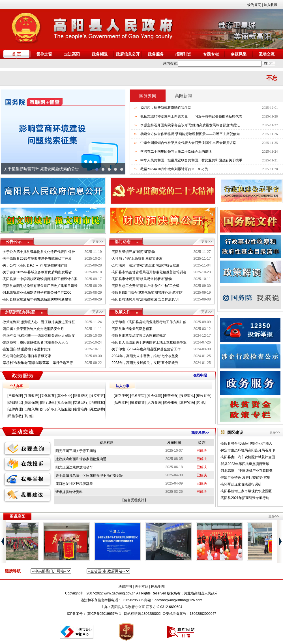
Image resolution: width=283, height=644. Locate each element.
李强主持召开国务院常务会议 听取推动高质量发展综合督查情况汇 (190, 125)
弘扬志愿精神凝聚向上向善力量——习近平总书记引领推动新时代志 (191, 116)
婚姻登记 (15, 402)
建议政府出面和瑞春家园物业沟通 (81, 459)
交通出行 (81, 402)
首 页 (16, 54)
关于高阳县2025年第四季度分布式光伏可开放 (37, 259)
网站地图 (158, 587)
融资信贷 (138, 402)
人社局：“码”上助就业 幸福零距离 (137, 259)
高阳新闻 (183, 96)
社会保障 (64, 402)
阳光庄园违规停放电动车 (74, 467)
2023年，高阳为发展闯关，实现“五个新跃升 (145, 363)
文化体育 (48, 396)
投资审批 (187, 396)
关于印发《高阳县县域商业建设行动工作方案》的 (149, 322)
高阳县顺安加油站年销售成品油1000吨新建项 (37, 299)
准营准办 (81, 409)
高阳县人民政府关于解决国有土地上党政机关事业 (149, 342)
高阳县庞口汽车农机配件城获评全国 (248, 457)
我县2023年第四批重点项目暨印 (245, 464)
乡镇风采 (239, 54)
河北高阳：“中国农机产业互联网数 (247, 471)
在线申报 (200, 375)
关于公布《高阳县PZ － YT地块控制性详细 (35, 265)
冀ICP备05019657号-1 (104, 614)
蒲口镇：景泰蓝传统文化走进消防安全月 (33, 329)
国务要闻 (148, 96)
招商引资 (183, 54)
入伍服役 (64, 409)
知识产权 (48, 409)
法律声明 (125, 587)
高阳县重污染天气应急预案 (132, 329)
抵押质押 (121, 402)
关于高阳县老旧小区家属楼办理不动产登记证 (89, 475)
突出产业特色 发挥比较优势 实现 (246, 477)
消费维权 (97, 402)
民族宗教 (15, 416)
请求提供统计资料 (69, 492)
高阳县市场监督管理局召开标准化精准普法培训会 (149, 272)
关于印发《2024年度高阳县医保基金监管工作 (146, 349)
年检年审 (138, 396)
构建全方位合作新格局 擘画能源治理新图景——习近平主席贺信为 (190, 134)
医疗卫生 (48, 402)
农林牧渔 (187, 402)
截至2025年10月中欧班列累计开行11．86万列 (174, 169)
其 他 (28, 416)
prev (8, 132)
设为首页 (254, 5)
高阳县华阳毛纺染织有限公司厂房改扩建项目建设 (40, 286)
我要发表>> (200, 433)
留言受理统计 (134, 500)
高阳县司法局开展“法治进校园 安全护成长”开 (146, 299)
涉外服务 (171, 402)
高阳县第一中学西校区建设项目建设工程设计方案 (40, 279)
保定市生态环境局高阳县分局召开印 (248, 450)
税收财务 (203, 396)
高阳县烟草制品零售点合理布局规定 (139, 336)
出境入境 (31, 409)
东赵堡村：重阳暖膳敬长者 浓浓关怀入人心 (36, 342)
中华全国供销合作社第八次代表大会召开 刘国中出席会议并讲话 (188, 143)
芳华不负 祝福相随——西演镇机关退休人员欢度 (39, 336)
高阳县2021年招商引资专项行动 (245, 498)
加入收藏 (271, 5)
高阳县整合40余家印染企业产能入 (246, 443)
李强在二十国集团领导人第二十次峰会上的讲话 (176, 152)
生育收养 (31, 396)
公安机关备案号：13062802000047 (189, 614)
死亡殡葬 (97, 409)
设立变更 (97, 396)
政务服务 (156, 54)
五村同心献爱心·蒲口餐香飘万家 (27, 356)
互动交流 (267, 54)
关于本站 (141, 587)
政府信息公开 (128, 54)
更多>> (98, 242)
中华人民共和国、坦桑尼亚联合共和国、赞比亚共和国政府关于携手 (191, 160)
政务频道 (100, 54)
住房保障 (31, 402)
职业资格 (81, 396)
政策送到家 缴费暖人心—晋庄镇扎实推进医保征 (39, 322)
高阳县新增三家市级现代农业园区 (246, 491)
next (118, 132)
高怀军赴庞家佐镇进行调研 (241, 484)
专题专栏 (211, 54)
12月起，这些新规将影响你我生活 (166, 108)
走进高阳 (72, 54)
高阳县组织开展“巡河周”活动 (133, 252)
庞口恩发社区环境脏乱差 (74, 484)
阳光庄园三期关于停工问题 (76, 451)
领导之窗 (44, 54)
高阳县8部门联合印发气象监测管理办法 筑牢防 (147, 293)
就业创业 (64, 396)
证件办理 (15, 409)
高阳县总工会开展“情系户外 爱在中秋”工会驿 (146, 286)
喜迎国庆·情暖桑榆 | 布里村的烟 (27, 349)
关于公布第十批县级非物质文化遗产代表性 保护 (39, 252)
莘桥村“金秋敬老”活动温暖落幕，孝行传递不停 (38, 363)
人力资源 (154, 402)
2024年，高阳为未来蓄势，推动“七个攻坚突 (145, 356)
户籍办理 (15, 396)
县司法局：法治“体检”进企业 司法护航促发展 (146, 265)
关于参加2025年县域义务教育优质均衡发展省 (37, 272)
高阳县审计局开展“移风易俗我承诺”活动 (142, 279)
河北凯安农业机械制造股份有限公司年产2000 (37, 293)
